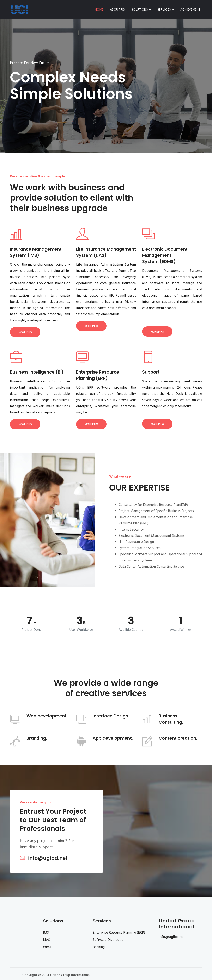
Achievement (190, 9)
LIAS (46, 940)
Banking (99, 947)
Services (166, 9)
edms (47, 947)
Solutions (141, 9)
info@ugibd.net (172, 937)
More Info (25, 332)
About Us (117, 9)
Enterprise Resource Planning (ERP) (119, 933)
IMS (46, 933)
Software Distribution (109, 940)
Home (99, 9)
